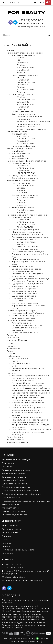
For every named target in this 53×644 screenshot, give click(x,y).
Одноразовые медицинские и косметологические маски (27, 285)
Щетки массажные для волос (27, 232)
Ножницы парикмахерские (21, 180)
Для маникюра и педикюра (21, 311)
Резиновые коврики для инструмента (29, 118)
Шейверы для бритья (23, 95)
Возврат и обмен (20, 358)
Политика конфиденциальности (28, 368)
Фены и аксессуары (17, 131)
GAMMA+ (21, 65)
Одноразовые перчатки (24, 288)
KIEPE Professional (26, 68)
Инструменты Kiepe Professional (28, 313)
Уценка (10, 50)
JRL (18, 60)
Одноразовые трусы (22, 298)
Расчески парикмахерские (26, 230)
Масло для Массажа (17, 340)
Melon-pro (22, 193)
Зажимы (21, 244)
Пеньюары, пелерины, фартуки (28, 252)
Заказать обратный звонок (31, 27)
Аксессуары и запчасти (24, 114)
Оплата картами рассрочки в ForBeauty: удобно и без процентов (30, 419)
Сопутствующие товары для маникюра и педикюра (26, 317)
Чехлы (15, 308)
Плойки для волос (21, 163)
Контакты (16, 371)
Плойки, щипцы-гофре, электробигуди (27, 161)
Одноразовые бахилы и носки (27, 281)
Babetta (21, 72)
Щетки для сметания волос (26, 259)
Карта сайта (8, 553)
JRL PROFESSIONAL (27, 82)
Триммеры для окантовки (25, 75)
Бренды (6, 546)
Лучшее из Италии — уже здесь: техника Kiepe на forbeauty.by (28, 384)
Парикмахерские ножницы (16, 487)
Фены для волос (20, 134)
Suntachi (21, 190)
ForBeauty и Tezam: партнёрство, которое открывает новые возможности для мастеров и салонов (29, 411)
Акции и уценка (10, 526)
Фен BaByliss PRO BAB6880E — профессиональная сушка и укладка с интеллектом (31, 425)
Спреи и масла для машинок (31, 129)
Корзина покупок (16, 439)
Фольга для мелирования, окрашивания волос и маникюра (29, 304)
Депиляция (12, 335)
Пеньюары (17, 301)
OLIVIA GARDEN (25, 227)
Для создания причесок (24, 239)
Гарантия (16, 361)
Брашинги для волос (22, 217)
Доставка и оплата (21, 363)
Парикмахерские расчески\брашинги (21, 494)
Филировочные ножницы (25, 195)
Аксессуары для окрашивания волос (31, 237)
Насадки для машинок (28, 124)
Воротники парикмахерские (26, 269)
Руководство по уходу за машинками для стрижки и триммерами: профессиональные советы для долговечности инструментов (31, 397)
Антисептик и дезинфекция (21, 320)
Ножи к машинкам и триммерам (33, 122)
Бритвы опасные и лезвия (25, 249)
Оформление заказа (17, 442)
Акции (10, 351)
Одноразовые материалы (20, 266)
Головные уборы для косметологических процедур (27, 273)
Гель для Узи (13, 338)
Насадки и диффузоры (23, 146)
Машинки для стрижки (23, 55)
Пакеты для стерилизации (25, 333)
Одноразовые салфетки (24, 296)
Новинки (11, 346)
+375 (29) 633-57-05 (31, 24)
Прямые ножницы (21, 183)
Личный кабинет (15, 437)
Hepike (20, 58)
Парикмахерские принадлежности (25, 234)
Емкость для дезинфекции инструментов (25, 329)
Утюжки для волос (11, 504)
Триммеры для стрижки (14, 477)
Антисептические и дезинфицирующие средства (27, 324)
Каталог (9, 2)
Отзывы (11, 354)
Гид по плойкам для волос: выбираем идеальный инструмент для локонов (31, 389)
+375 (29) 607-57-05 (31, 20)
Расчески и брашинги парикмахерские (27, 215)
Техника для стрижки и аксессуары (25, 53)
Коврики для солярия (23, 276)
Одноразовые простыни (24, 293)
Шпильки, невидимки (28, 247)
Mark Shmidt (23, 70)
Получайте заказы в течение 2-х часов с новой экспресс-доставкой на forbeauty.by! (31, 432)
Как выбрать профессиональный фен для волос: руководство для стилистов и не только (31, 378)
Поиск (10, 344)
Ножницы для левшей (23, 207)
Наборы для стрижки (23, 112)
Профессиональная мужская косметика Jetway (26, 501)
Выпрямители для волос (19, 149)
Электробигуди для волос (25, 178)
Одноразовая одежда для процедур (31, 279)
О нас (15, 366)
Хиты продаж (14, 349)
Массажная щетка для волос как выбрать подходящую (28, 404)
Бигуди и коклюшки (27, 242)
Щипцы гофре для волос (24, 176)
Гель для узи (8, 463)
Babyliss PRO (23, 63)
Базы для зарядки (26, 126)
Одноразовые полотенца (25, 291)
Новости (11, 373)
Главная (5, 45)
